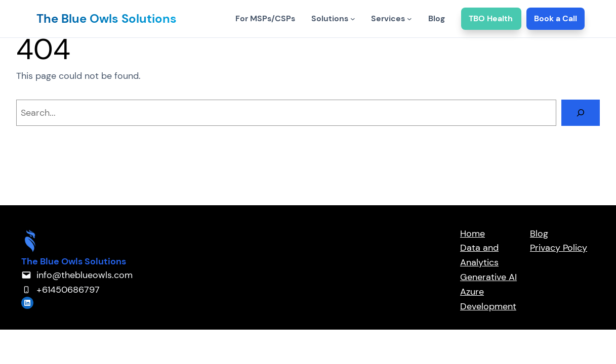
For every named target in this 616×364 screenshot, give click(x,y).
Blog (539, 234)
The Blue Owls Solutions (107, 18)
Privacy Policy (559, 248)
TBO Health (491, 18)
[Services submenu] (409, 19)
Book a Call (556, 18)
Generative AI (488, 277)
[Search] (581, 113)
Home (473, 234)
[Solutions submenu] (353, 19)
